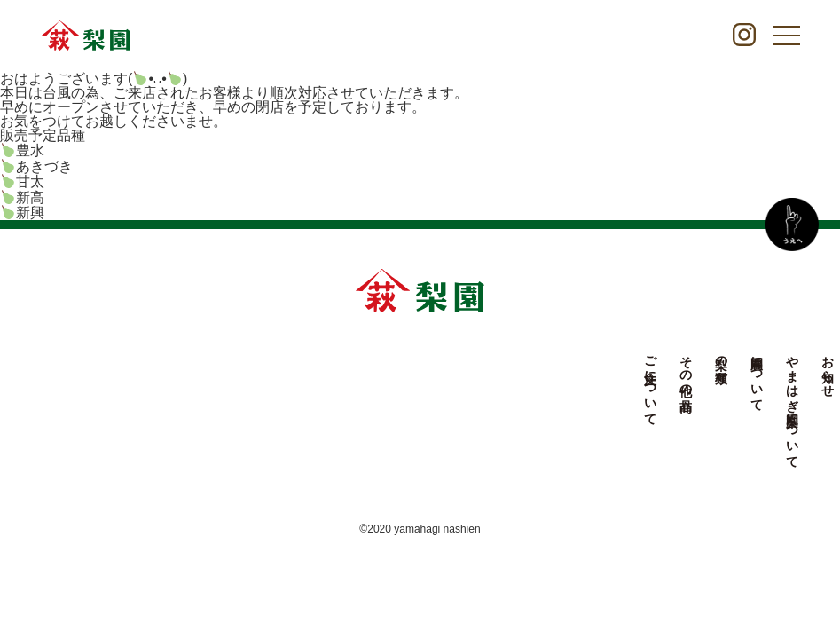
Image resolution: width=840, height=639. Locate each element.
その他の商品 (367, 369)
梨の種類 (403, 355)
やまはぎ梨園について (474, 405)
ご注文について (332, 383)
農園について (438, 376)
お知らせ (509, 369)
